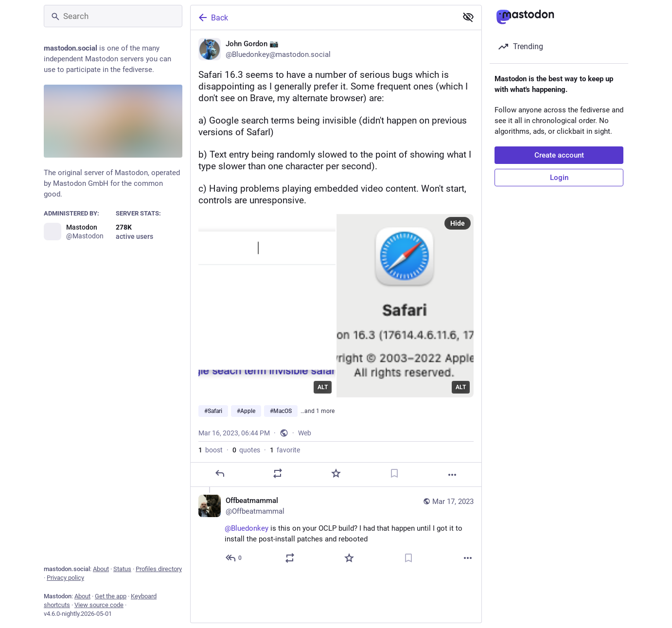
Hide (458, 230)
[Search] (113, 16)
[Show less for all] (468, 17)
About (101, 569)
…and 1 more (318, 418)
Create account (559, 155)
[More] (452, 482)
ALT (323, 394)
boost (211, 457)
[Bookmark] (394, 480)
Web (305, 440)
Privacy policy (65, 578)
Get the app (111, 596)
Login (559, 178)
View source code (99, 605)
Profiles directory (159, 569)
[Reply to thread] (234, 565)
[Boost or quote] (278, 480)
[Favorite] (336, 480)
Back (212, 18)
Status (122, 569)
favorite (285, 457)
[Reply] (220, 480)
